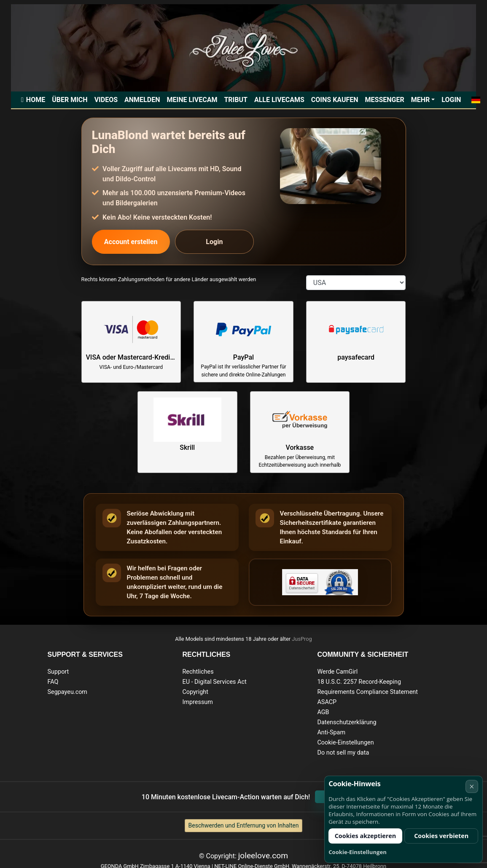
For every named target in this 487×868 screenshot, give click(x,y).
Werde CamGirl (337, 672)
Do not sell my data (343, 753)
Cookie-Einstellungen (345, 743)
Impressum (197, 702)
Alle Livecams (279, 100)
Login (451, 100)
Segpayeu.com (68, 692)
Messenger (385, 100)
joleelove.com (263, 856)
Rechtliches (198, 672)
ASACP (327, 702)
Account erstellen (131, 242)
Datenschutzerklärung (347, 722)
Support (58, 672)
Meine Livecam (192, 100)
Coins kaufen (335, 100)
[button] (475, 100)
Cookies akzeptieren (366, 836)
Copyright (195, 692)
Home (36, 100)
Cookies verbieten (441, 836)
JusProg (302, 639)
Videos (106, 100)
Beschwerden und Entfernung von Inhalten (244, 825)
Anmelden (142, 100)
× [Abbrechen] (472, 786)
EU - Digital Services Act (214, 682)
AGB (323, 712)
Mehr (421, 100)
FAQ (53, 682)
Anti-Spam (331, 732)
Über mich (70, 100)
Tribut (236, 100)
